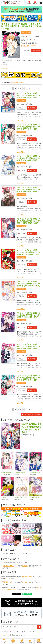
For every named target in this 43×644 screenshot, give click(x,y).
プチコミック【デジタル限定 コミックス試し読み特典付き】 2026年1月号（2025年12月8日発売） (29, 221)
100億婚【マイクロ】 (36, 473)
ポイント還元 (27, 33)
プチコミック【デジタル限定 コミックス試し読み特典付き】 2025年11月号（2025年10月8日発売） (29, 284)
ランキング (15, 632)
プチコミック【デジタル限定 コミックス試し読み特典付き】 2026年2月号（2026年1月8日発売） (29, 190)
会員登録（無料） (8, 566)
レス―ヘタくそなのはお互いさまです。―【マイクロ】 (36, 498)
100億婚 (4, 498)
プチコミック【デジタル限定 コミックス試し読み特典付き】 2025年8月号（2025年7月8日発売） (29, 378)
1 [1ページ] (13, 88)
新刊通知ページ (27, 577)
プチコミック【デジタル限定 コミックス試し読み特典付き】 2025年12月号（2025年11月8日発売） (29, 252)
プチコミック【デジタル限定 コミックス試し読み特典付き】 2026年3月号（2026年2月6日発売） (29, 158)
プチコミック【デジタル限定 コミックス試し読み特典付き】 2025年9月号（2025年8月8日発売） (29, 346)
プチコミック (31, 40)
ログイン (35, 3)
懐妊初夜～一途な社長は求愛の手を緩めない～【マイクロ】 (7, 473)
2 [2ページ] (16, 88)
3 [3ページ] (18, 88)
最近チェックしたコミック (18, 635)
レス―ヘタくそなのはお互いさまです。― (21, 473)
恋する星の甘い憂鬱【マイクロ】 (21, 498)
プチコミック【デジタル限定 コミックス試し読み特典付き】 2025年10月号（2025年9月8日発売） (29, 315)
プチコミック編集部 (33, 36)
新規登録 (29, 3)
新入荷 (6, 632)
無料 (5, 635)
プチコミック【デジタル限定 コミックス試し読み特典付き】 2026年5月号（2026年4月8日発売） (29, 95)
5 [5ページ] (23, 88)
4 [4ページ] (21, 88)
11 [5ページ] (26, 88)
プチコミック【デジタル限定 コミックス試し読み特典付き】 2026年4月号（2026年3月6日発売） (29, 127)
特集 (24, 632)
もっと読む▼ (6, 69)
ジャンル (31, 632)
